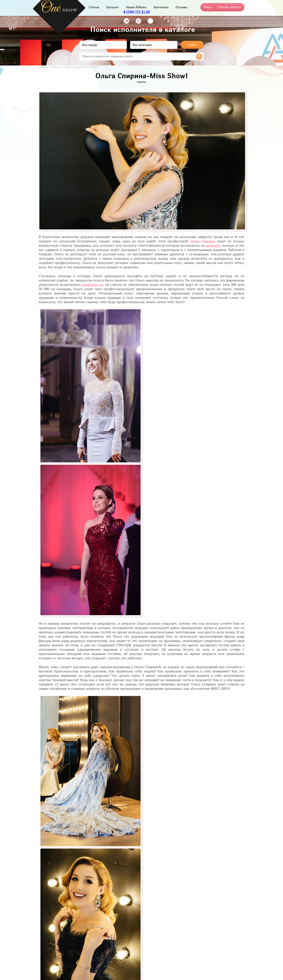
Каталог (113, 7)
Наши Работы (136, 7)
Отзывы (181, 7)
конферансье (93, 285)
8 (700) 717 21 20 (137, 12)
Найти (192, 45)
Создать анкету (229, 7)
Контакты (161, 7)
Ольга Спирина (203, 241)
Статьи (94, 7)
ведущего (214, 245)
